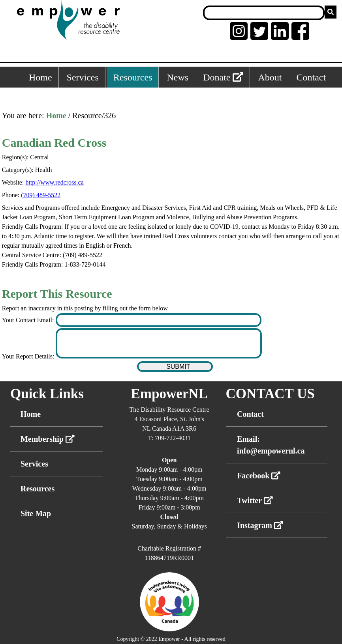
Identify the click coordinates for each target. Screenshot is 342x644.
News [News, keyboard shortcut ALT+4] (178, 77)
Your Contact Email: (29, 320)
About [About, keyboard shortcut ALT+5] (270, 77)
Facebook (259, 476)
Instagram (260, 525)
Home (56, 116)
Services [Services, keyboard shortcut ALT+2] (83, 77)
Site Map (36, 513)
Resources (38, 489)
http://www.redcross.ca (54, 182)
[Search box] (264, 13)
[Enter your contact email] (159, 320)
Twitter (255, 500)
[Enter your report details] (159, 343)
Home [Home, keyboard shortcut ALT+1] (40, 77)
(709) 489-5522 (41, 195)
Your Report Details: (29, 356)
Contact (250, 414)
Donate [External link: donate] (223, 77)
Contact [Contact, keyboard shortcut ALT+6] (311, 77)
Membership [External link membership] (48, 439)
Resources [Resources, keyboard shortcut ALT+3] (133, 77)
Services (34, 464)
